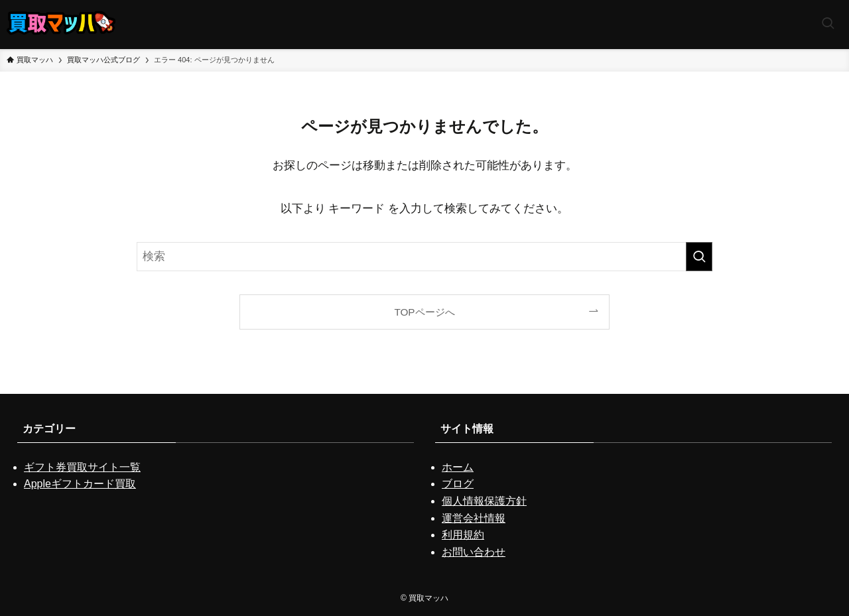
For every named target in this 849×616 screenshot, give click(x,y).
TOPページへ (424, 312)
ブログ (458, 484)
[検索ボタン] (828, 25)
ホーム (458, 467)
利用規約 (463, 535)
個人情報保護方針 (484, 501)
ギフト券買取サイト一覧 (82, 467)
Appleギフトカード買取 (80, 484)
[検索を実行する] (699, 257)
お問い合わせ (474, 552)
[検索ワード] (424, 257)
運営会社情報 (474, 518)
